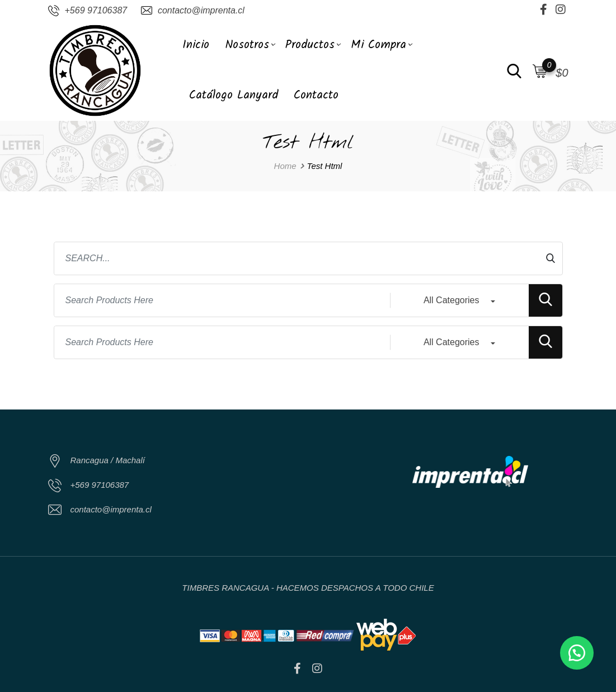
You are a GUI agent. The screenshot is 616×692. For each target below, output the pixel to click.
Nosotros (247, 45)
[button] (577, 653)
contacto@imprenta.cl (201, 10)
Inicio (196, 45)
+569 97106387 (96, 10)
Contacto (316, 95)
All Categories (452, 300)
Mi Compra (378, 45)
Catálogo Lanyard (234, 95)
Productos (310, 45)
